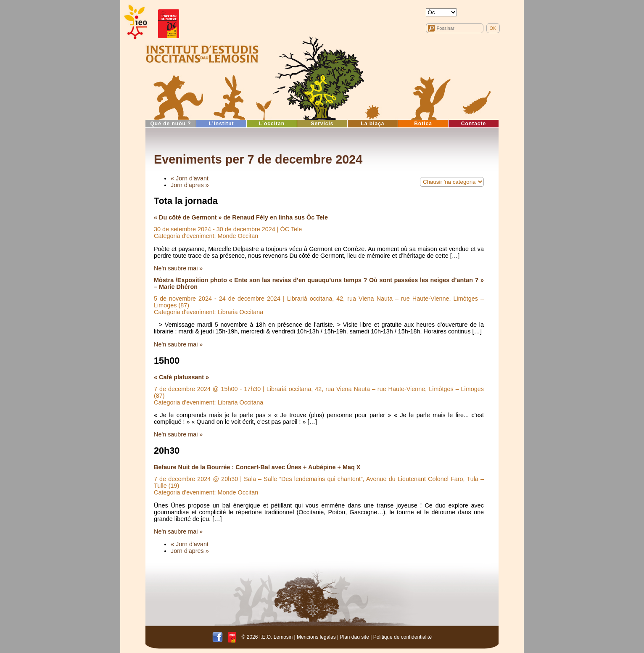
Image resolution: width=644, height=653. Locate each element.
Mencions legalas (316, 637)
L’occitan (272, 124)
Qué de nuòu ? (171, 124)
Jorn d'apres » (190, 185)
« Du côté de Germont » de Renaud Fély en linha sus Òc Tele (241, 217)
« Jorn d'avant (190, 178)
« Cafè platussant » (181, 377)
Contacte (474, 124)
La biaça (372, 124)
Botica (423, 124)
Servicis (322, 124)
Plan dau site (354, 637)
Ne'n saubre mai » (178, 268)
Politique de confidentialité (402, 637)
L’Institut (222, 124)
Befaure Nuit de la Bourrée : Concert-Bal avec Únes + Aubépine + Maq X (257, 467)
